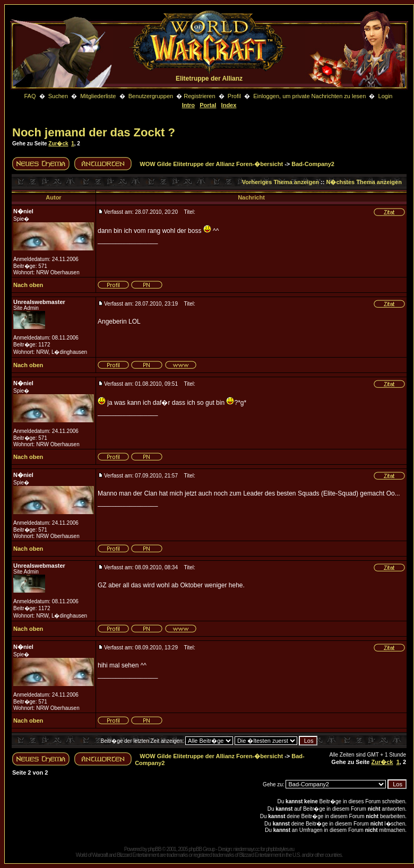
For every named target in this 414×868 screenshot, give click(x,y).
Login (386, 96)
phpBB (154, 849)
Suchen (59, 96)
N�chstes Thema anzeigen (364, 182)
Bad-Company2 (313, 164)
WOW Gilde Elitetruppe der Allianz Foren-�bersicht (211, 164)
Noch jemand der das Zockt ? (94, 132)
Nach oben (28, 285)
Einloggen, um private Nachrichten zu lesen (309, 96)
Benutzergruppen (151, 96)
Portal (208, 105)
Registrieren (199, 96)
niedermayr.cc (246, 849)
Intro (188, 105)
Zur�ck (58, 144)
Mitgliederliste (98, 96)
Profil (234, 96)
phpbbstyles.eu (280, 849)
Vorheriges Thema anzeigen (281, 182)
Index (229, 105)
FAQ (30, 96)
